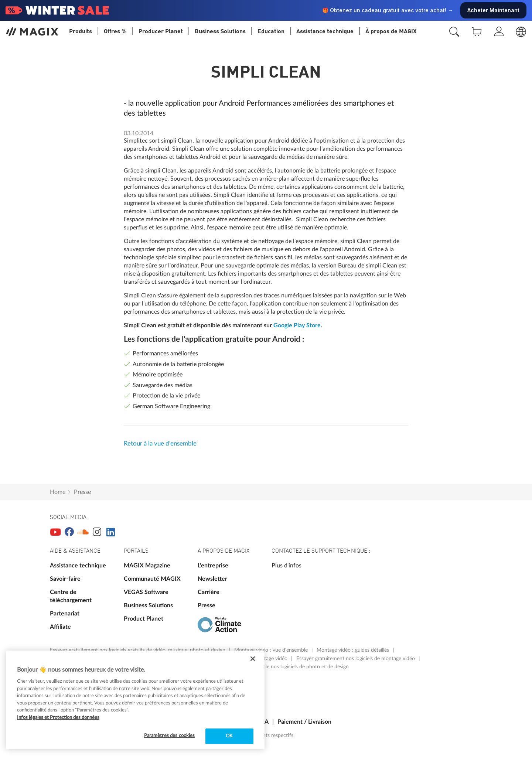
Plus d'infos (287, 566)
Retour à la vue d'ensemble (160, 443)
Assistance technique (78, 566)
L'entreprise (213, 566)
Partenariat (65, 614)
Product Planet (144, 619)
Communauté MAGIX (152, 579)
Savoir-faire (65, 579)
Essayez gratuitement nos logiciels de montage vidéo (356, 659)
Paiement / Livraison (304, 722)
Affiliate (60, 627)
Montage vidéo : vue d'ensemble (272, 650)
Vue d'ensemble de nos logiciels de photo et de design (288, 667)
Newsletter (212, 579)
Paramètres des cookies (170, 736)
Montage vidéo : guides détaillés (354, 650)
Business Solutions (148, 605)
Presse (82, 492)
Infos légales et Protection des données (58, 718)
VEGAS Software (146, 592)
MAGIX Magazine (147, 566)
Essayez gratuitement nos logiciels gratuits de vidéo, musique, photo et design (138, 650)
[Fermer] (253, 659)
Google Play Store (297, 325)
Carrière (209, 592)
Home (58, 492)
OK (229, 736)
